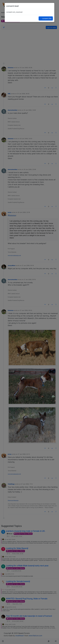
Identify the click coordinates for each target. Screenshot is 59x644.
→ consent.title (46, 18)
